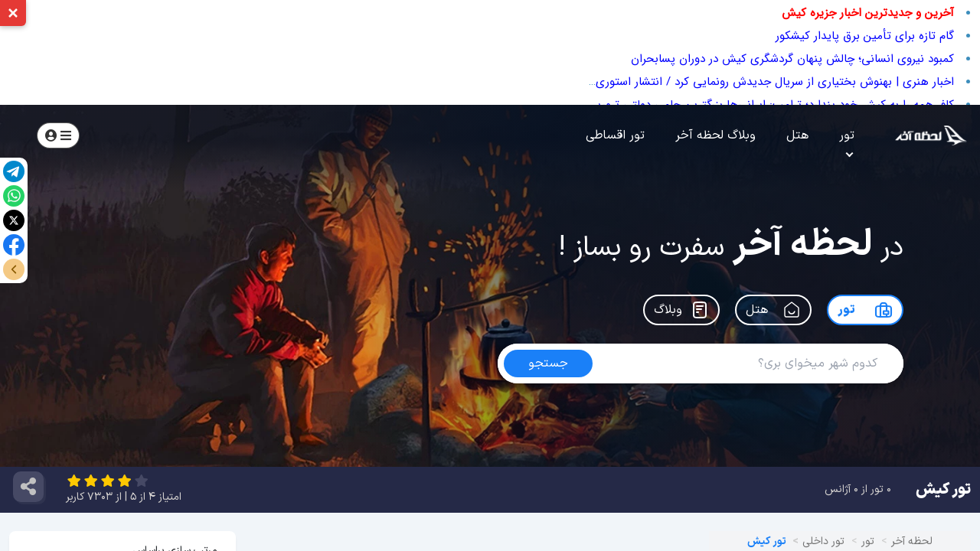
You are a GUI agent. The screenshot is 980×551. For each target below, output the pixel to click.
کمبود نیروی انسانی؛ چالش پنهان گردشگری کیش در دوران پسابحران (792, 59)
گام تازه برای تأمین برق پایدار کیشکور (865, 36)
